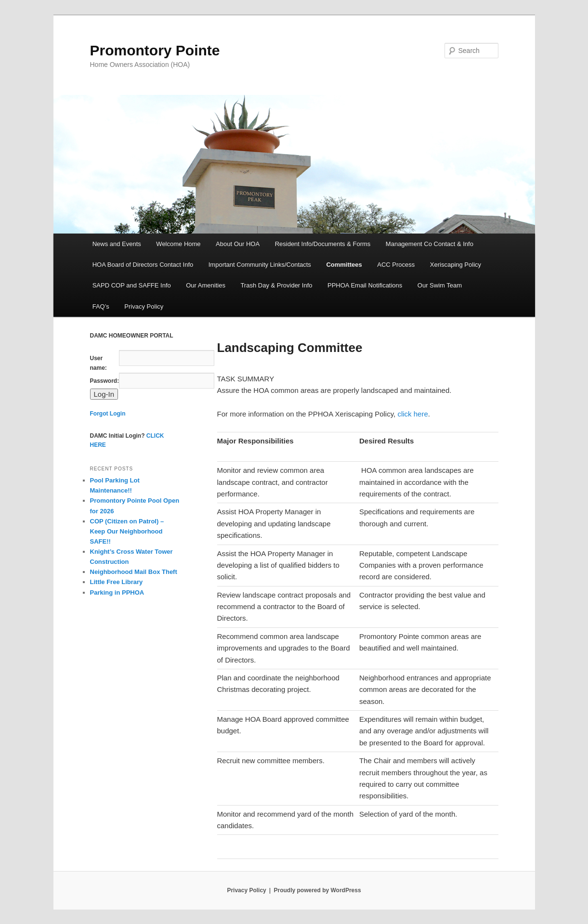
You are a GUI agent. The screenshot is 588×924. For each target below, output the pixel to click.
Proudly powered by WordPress (317, 890)
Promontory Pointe (155, 50)
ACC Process (396, 265)
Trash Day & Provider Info (276, 285)
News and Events (117, 244)
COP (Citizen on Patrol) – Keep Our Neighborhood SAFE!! (127, 531)
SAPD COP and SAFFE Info (132, 285)
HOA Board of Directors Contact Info (143, 265)
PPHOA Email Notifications (365, 285)
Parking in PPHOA (117, 592)
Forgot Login (108, 414)
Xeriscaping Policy (456, 265)
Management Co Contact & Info (430, 244)
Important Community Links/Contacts (260, 265)
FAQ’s (101, 306)
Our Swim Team (440, 285)
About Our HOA (238, 244)
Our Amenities (206, 285)
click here (412, 414)
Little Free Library (117, 582)
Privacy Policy (144, 306)
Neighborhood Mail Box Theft (134, 572)
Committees (344, 265)
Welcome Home (178, 244)
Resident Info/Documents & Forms (323, 244)
